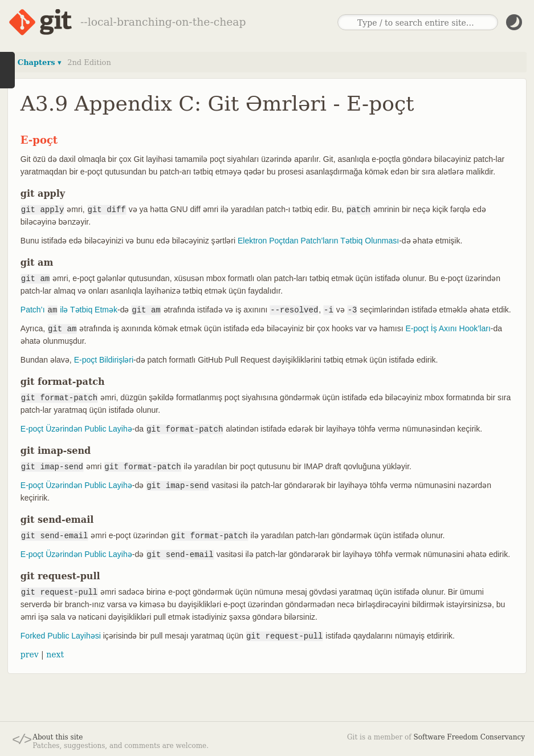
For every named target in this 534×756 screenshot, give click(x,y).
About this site (58, 737)
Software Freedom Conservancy (469, 737)
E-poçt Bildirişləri (104, 360)
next (55, 655)
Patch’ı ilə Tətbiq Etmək (69, 310)
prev (30, 655)
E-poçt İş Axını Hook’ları (448, 328)
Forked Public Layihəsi (61, 636)
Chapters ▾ (40, 62)
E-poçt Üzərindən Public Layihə (76, 429)
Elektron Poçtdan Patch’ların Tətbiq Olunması (318, 241)
